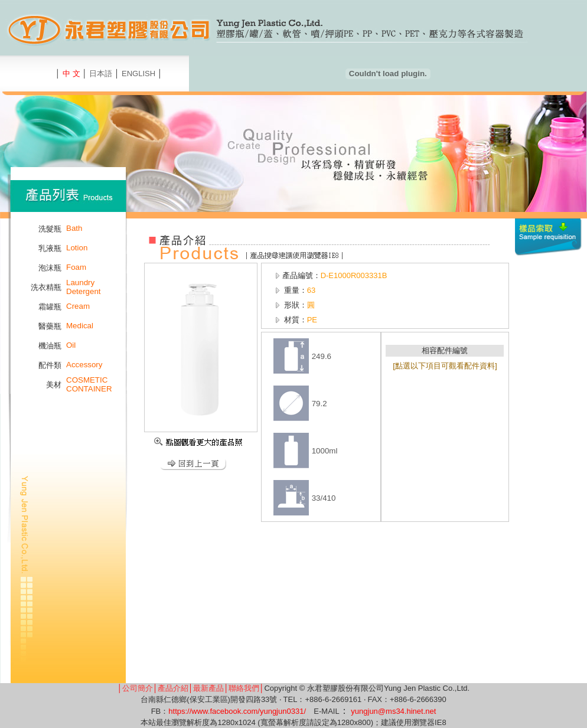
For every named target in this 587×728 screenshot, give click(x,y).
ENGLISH (138, 74)
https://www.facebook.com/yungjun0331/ (237, 711)
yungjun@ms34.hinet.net (393, 711)
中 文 (71, 74)
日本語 (101, 74)
